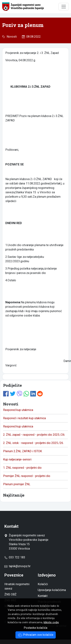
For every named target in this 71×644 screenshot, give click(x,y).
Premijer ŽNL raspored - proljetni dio (27, 476)
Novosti (11, 37)
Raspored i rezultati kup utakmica (24, 418)
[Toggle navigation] (64, 7)
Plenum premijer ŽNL (17, 484)
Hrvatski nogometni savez (17, 586)
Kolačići (43, 584)
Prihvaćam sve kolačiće (36, 635)
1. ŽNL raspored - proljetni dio (22, 468)
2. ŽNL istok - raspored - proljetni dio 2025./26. (33, 443)
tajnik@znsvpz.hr (20, 566)
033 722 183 (15, 557)
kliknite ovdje (51, 622)
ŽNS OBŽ (10, 594)
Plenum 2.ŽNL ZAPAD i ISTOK (23, 451)
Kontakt (43, 596)
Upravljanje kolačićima (52, 590)
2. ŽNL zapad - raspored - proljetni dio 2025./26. (34, 435)
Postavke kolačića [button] (35, 628)
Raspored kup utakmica (18, 410)
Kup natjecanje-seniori (17, 459)
